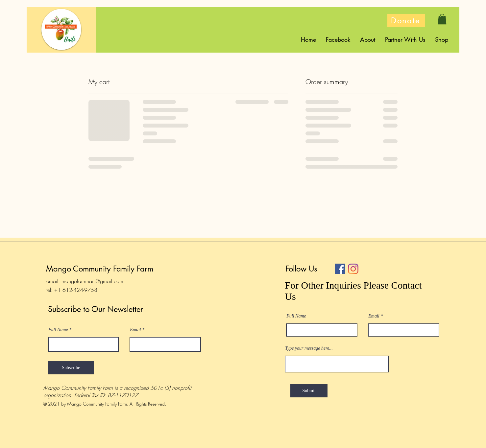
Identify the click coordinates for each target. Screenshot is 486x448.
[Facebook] (340, 269)
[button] (442, 19)
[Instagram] (353, 269)
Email (135, 330)
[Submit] (309, 391)
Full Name (58, 330)
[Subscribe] (71, 368)
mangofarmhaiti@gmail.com (92, 281)
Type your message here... (309, 348)
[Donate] (406, 20)
